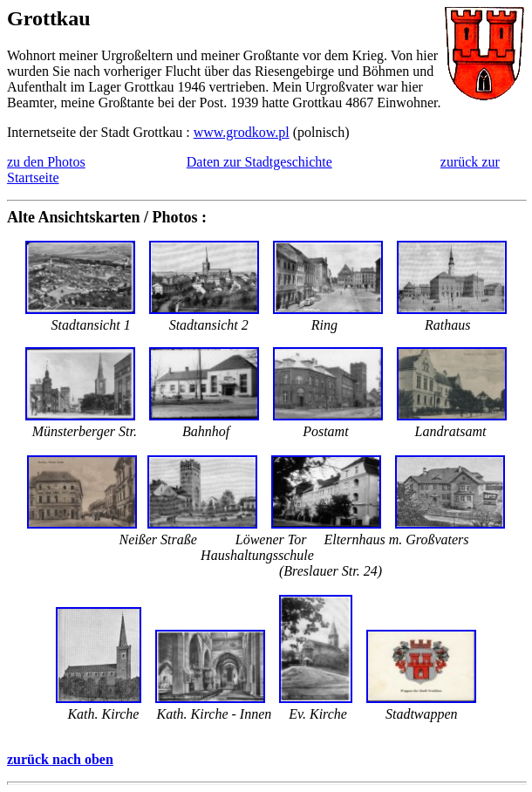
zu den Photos (46, 162)
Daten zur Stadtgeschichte (259, 162)
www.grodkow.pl (242, 132)
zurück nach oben (60, 759)
